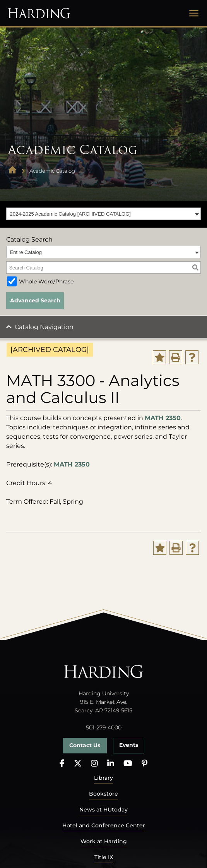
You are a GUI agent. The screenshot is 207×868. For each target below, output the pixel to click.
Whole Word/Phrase (46, 281)
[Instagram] (94, 764)
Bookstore (103, 794)
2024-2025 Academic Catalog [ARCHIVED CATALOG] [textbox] (70, 214)
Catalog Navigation (44, 327)
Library (103, 778)
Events (129, 745)
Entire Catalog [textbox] (26, 252)
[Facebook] (62, 764)
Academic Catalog (52, 171)
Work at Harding (104, 841)
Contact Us (85, 745)
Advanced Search (35, 300)
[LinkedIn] (111, 764)
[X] (78, 764)
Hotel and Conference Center (104, 825)
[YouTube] (128, 764)
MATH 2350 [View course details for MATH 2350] (163, 418)
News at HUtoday (103, 810)
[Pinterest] (145, 764)
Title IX (104, 857)
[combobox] (103, 214)
